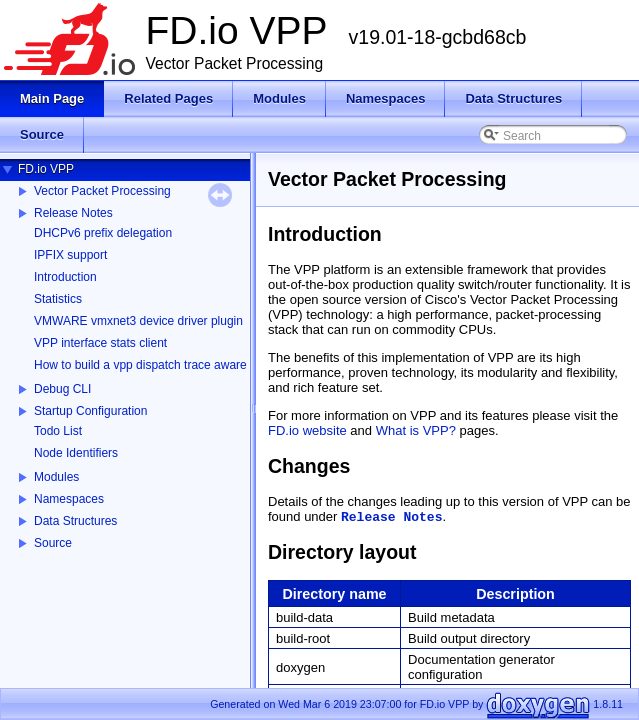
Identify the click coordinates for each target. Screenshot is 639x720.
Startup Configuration (90, 411)
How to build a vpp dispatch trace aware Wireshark (169, 365)
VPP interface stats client (100, 343)
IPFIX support (70, 255)
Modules (56, 477)
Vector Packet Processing (102, 191)
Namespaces (69, 499)
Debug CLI (62, 389)
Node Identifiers (76, 453)
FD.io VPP (46, 169)
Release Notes (73, 213)
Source (53, 543)
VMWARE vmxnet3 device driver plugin (138, 321)
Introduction (65, 277)
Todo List (58, 431)
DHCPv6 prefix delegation (103, 233)
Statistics (58, 299)
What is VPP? (416, 430)
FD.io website (307, 430)
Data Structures (75, 521)
